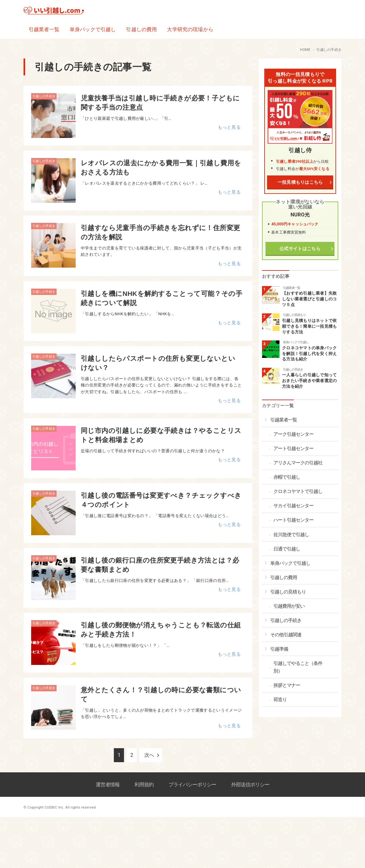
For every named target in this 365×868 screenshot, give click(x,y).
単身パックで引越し (93, 29)
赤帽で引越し (287, 477)
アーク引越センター (293, 434)
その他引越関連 (286, 635)
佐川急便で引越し (291, 535)
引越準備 (279, 649)
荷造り (280, 700)
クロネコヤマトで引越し (298, 491)
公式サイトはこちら (300, 249)
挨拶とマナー (287, 685)
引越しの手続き (44, 96)
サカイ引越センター (293, 506)
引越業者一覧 (44, 29)
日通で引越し (287, 549)
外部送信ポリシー (250, 785)
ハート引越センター (293, 520)
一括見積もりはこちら (300, 182)
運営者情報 (108, 785)
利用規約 (144, 785)
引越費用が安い (289, 606)
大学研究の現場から (190, 29)
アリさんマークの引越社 (298, 463)
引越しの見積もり (294, 315)
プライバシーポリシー (192, 785)
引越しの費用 (141, 29)
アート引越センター (293, 448)
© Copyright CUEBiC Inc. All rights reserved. (60, 807)
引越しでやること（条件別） (298, 667)
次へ (149, 755)
